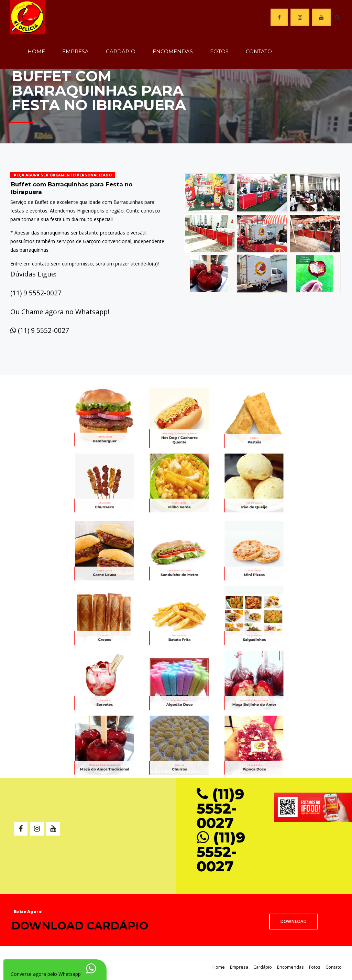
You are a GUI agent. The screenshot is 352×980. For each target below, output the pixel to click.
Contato (259, 51)
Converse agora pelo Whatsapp (46, 974)
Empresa (75, 51)
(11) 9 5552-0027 (43, 330)
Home (36, 51)
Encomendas (173, 51)
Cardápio (121, 51)
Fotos (219, 51)
